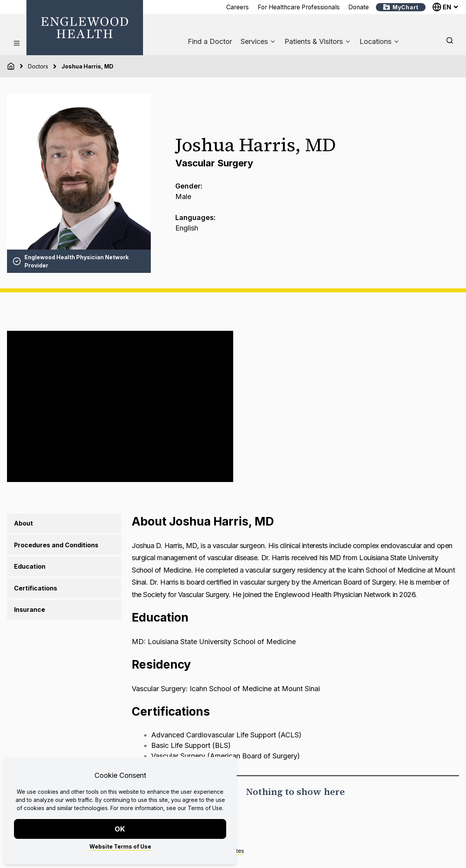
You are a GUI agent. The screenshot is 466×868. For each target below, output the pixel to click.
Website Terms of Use (120, 846)
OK (120, 829)
